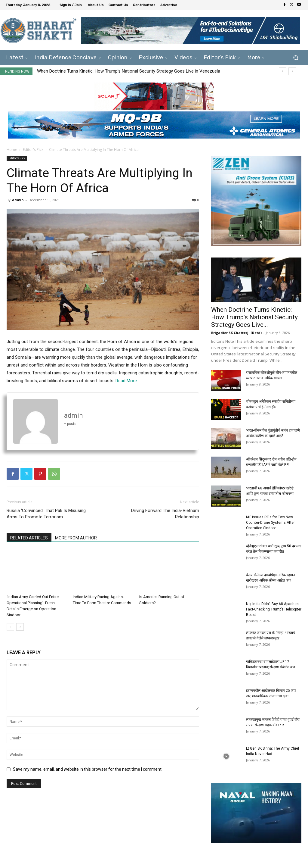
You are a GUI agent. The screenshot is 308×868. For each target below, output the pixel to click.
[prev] (283, 71)
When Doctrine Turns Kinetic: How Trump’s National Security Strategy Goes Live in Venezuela (129, 71)
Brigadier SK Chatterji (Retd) (236, 333)
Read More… (128, 381)
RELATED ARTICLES (29, 538)
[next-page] (20, 627)
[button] (296, 58)
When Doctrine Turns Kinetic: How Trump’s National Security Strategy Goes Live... (254, 317)
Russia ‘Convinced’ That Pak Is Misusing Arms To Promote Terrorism (46, 514)
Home (12, 150)
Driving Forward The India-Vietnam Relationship (165, 514)
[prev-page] (10, 627)
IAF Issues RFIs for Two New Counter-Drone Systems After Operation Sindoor (270, 523)
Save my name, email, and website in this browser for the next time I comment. (88, 769)
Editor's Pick (33, 150)
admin (18, 200)
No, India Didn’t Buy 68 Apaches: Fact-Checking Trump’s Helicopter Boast (274, 609)
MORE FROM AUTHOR (76, 538)
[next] (292, 71)
